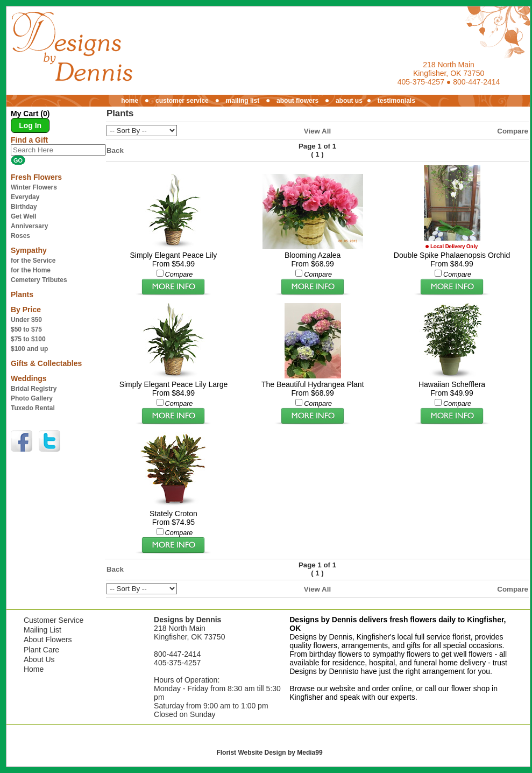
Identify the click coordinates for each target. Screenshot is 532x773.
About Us (39, 659)
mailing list (243, 101)
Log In (30, 125)
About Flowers (48, 640)
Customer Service (54, 620)
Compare (513, 131)
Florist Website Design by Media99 (269, 753)
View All (317, 131)
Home (34, 669)
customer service (182, 101)
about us (349, 101)
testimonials (396, 101)
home (130, 101)
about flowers (297, 101)
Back (115, 150)
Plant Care (41, 650)
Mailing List (42, 630)
